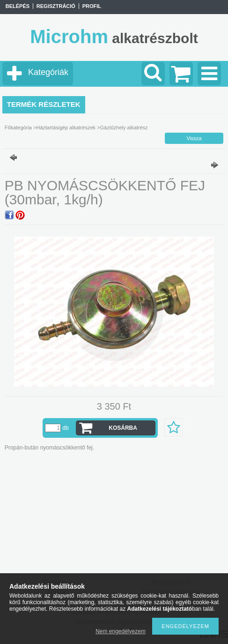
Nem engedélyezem (121, 631)
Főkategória (18, 127)
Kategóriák (48, 72)
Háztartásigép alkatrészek (66, 127)
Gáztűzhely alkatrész (124, 127)
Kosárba (123, 428)
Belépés (18, 6)
